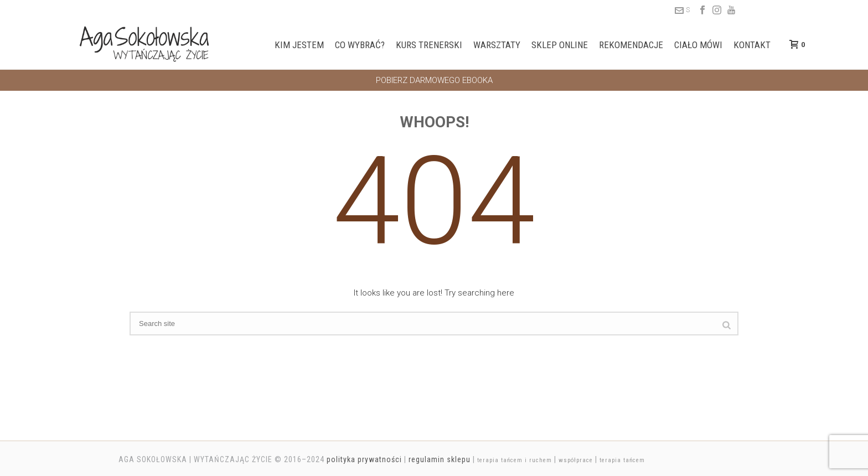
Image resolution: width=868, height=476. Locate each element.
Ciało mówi (698, 45)
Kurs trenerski (429, 45)
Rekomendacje (631, 45)
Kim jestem (299, 45)
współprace (576, 460)
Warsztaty (497, 45)
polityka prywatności (364, 459)
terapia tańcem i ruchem (515, 460)
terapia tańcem (622, 460)
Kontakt (752, 45)
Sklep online (560, 45)
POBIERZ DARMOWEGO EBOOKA (434, 80)
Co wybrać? (360, 45)
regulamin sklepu (440, 459)
